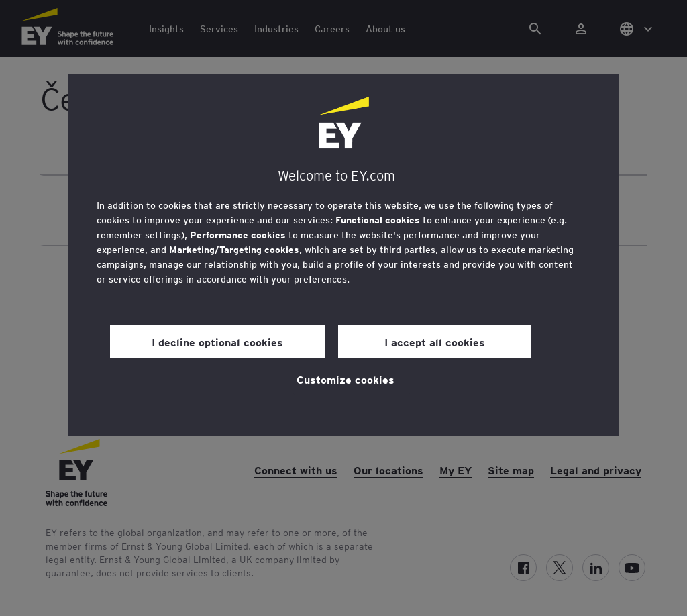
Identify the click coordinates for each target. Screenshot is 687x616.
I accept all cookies (435, 342)
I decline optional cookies (217, 342)
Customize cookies (346, 379)
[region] (343, 255)
